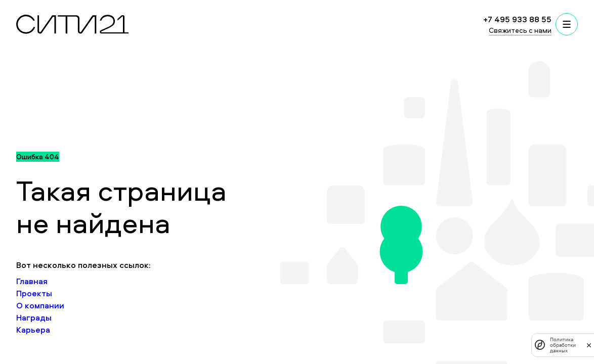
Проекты (34, 293)
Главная (32, 281)
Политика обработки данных (563, 345)
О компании (40, 305)
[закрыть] (589, 345)
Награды (34, 317)
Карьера (33, 330)
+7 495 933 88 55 (517, 19)
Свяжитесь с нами (520, 30)
